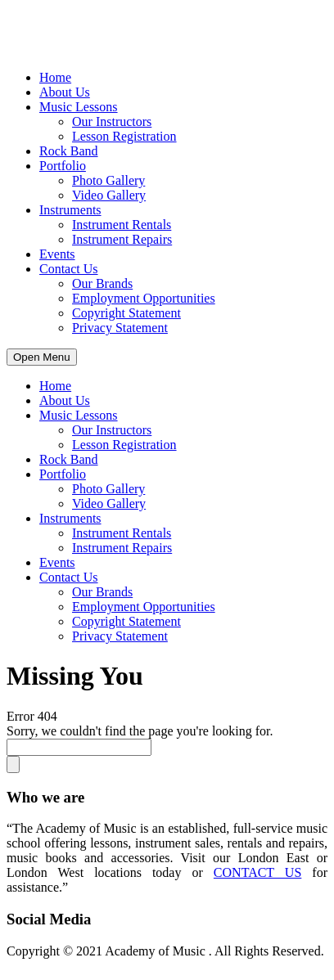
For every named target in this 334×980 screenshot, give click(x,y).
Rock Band (69, 151)
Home (55, 77)
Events (57, 254)
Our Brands (102, 283)
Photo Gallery (108, 180)
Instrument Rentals (122, 225)
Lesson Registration (124, 136)
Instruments (70, 210)
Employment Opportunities (144, 298)
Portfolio (63, 166)
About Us (65, 92)
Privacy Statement (120, 328)
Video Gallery (109, 195)
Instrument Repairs (122, 239)
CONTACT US (257, 872)
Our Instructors (112, 121)
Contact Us (69, 269)
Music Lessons (79, 107)
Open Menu (42, 357)
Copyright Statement (126, 313)
